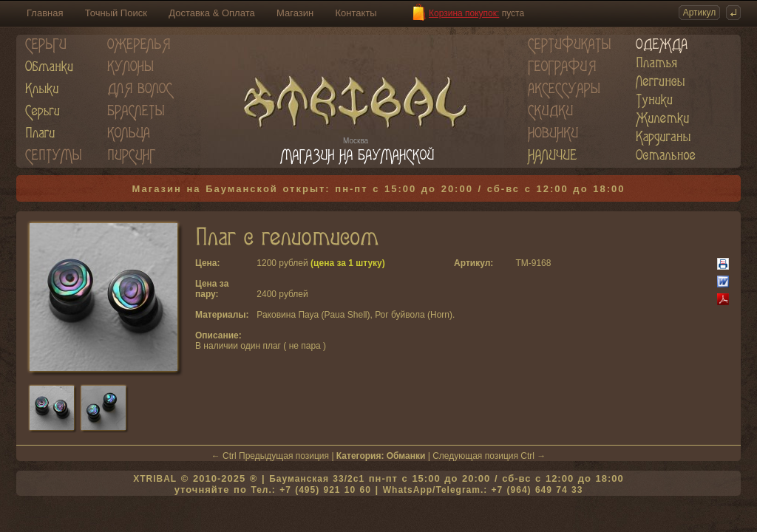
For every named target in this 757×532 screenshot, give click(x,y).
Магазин (295, 13)
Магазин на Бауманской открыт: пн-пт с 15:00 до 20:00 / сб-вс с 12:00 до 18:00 (379, 189)
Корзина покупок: (464, 13)
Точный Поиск (116, 13)
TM (522, 263)
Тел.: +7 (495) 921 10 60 (310, 490)
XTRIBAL (155, 479)
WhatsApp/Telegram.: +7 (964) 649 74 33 (483, 490)
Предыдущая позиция (284, 456)
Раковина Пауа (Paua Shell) (313, 315)
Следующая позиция (475, 456)
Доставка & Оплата (211, 13)
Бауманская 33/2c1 (317, 479)
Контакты (356, 13)
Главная (45, 13)
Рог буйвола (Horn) (414, 315)
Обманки (406, 456)
